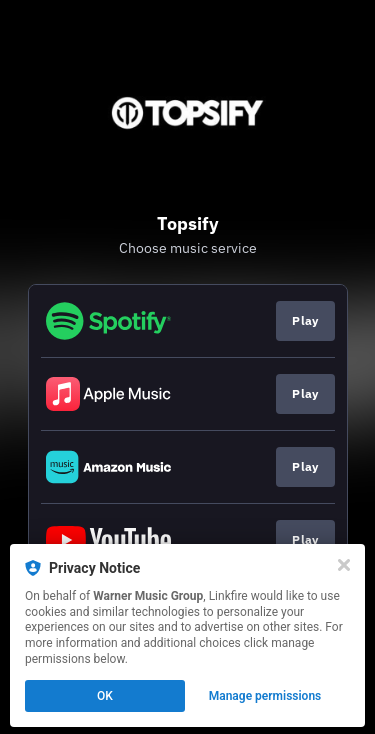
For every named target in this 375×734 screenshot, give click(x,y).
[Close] (344, 565)
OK (105, 696)
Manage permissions (265, 696)
